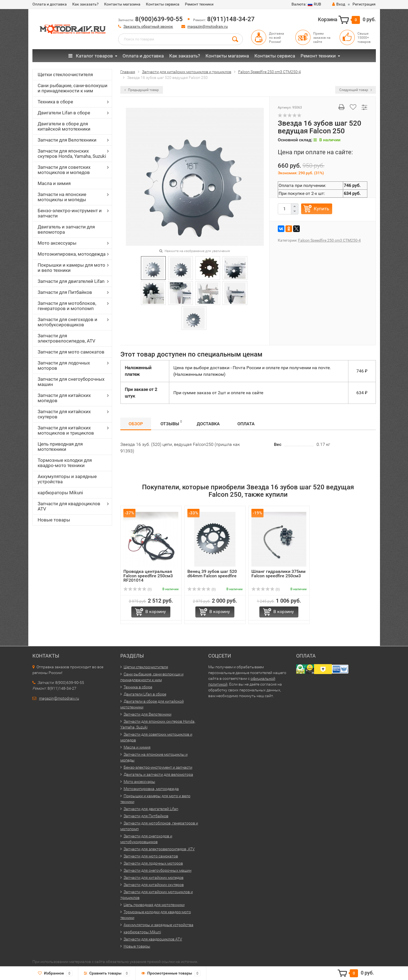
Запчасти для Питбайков (65, 292)
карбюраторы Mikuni (60, 493)
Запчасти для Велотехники (67, 140)
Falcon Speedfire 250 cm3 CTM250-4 (329, 240)
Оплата (246, 424)
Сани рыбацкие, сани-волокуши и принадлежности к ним (73, 88)
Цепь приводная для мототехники (60, 447)
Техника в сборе (55, 102)
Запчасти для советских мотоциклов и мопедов (64, 170)
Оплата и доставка (50, 4)
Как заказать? (85, 4)
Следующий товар (356, 90)
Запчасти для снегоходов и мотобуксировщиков (67, 322)
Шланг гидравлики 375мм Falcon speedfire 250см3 (278, 574)
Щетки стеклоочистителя (65, 74)
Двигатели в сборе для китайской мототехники (64, 126)
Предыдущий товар (142, 90)
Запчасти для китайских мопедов (64, 398)
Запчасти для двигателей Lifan (71, 281)
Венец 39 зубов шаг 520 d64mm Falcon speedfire (212, 574)
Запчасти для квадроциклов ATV (69, 506)
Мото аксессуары (57, 243)
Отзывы (171, 423)
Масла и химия (54, 183)
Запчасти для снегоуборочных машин (71, 382)
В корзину (156, 612)
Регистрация (364, 4)
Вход (339, 4)
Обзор (136, 424)
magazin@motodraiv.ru (208, 26)
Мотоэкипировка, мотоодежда (72, 254)
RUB (306, 4)
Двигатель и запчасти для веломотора (66, 229)
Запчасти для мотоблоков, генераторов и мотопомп (67, 306)
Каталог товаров (91, 56)
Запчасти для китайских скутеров (64, 414)
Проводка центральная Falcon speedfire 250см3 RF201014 (148, 576)
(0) (138, 589)
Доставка (208, 424)
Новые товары (54, 520)
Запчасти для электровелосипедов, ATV (66, 338)
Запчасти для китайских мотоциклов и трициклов (66, 430)
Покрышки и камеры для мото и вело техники (71, 268)
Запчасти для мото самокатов (71, 352)
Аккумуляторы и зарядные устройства (67, 479)
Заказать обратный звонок (148, 26)
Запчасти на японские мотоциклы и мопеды (62, 197)
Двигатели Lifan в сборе (64, 113)
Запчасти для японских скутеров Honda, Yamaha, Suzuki (72, 154)
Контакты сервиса (163, 4)
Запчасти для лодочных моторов (64, 365)
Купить (321, 209)
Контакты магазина (122, 4)
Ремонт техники (199, 4)
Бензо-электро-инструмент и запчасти (70, 213)
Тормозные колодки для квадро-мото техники (65, 463)
